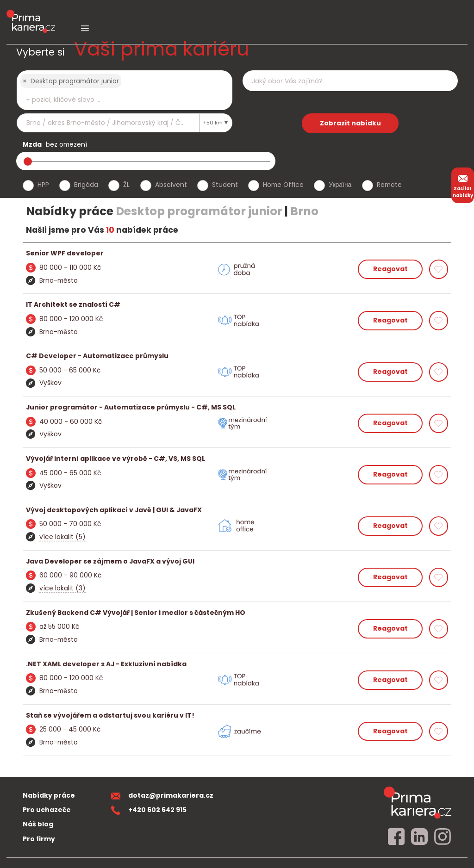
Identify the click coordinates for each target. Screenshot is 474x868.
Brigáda (86, 185)
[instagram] (443, 837)
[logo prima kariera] (31, 15)
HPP (43, 185)
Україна (340, 185)
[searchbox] (118, 100)
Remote (389, 185)
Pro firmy (39, 839)
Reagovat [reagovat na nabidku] (390, 269)
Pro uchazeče (47, 810)
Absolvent (171, 185)
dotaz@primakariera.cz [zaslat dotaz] (162, 795)
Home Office (283, 185)
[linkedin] (419, 837)
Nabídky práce (49, 795)
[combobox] (124, 90)
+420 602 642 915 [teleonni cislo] (149, 810)
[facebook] (396, 837)
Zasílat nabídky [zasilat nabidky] (463, 185)
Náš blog (38, 824)
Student (225, 185)
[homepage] (418, 803)
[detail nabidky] (237, 253)
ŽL (126, 185)
